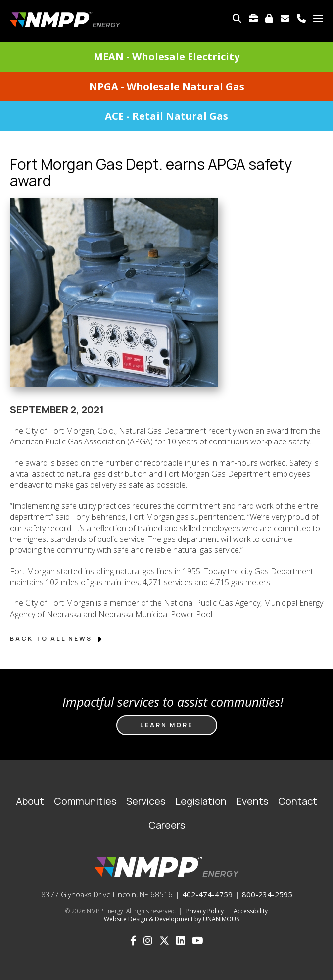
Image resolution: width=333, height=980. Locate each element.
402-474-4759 (207, 894)
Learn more (166, 725)
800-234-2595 (267, 894)
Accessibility (251, 911)
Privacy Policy (205, 911)
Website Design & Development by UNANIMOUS (171, 919)
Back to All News (57, 639)
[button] (114, 398)
